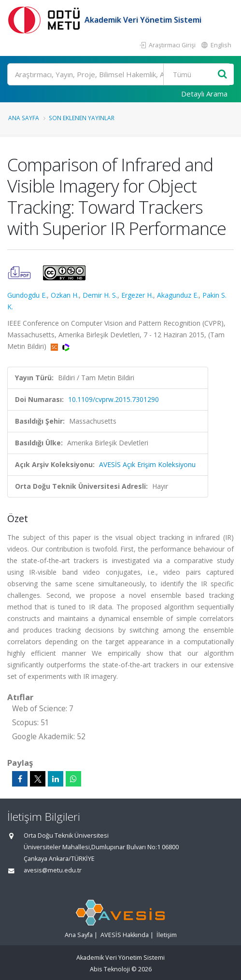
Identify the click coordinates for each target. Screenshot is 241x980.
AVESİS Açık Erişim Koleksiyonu (147, 464)
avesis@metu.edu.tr (53, 870)
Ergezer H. (137, 295)
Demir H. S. (100, 295)
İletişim (167, 935)
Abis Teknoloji (110, 969)
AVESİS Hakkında (125, 935)
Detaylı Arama (204, 94)
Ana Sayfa (24, 118)
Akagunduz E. (178, 295)
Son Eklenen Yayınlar (82, 118)
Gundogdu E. (27, 295)
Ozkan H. (65, 295)
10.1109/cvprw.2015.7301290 (113, 399)
